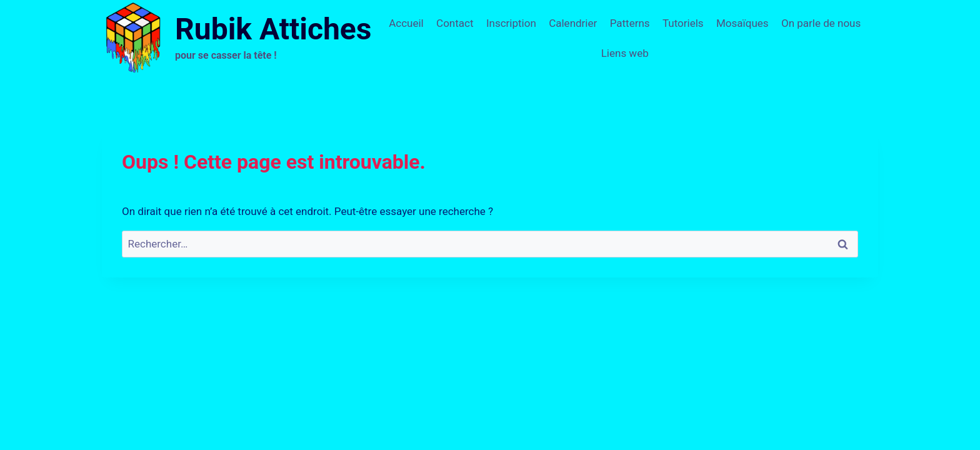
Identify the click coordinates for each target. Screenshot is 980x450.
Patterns (630, 23)
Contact (455, 23)
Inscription (511, 23)
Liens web (625, 53)
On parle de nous (821, 23)
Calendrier (573, 23)
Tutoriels (683, 23)
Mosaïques (742, 23)
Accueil (406, 23)
